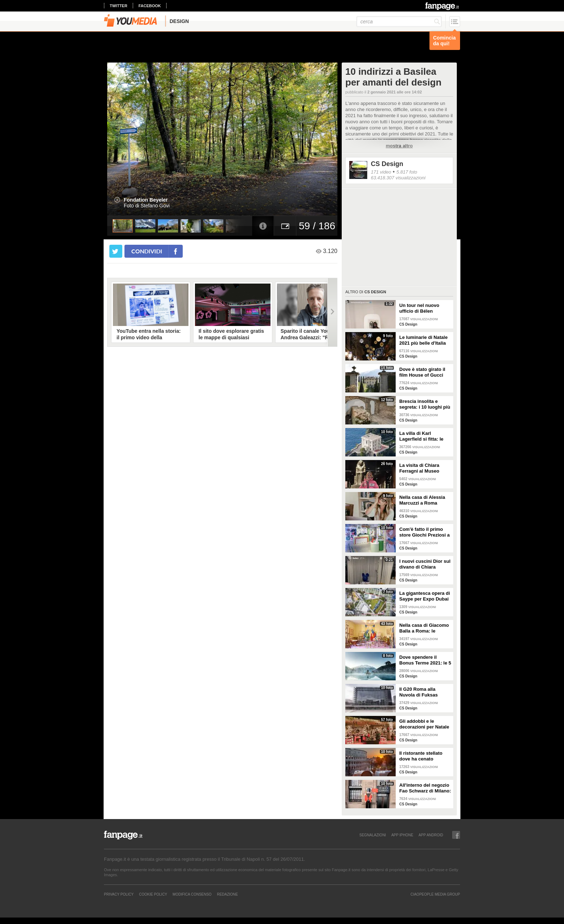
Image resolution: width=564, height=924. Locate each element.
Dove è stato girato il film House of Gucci (422, 372)
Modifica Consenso (192, 894)
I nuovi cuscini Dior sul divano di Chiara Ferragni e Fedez (425, 564)
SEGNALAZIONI (373, 835)
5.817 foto (407, 172)
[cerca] (399, 22)
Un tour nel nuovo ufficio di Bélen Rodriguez (419, 308)
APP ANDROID (431, 835)
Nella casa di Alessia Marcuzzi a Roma (422, 500)
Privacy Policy (119, 894)
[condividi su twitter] (116, 251)
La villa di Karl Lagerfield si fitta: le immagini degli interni (423, 436)
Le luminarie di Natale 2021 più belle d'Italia (423, 340)
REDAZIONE (227, 894)
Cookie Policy (153, 894)
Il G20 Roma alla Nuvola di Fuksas (419, 692)
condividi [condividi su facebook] (147, 251)
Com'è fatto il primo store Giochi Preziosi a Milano (424, 532)
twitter (119, 6)
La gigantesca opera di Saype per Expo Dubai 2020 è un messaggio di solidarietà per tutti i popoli (425, 596)
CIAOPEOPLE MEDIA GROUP (435, 894)
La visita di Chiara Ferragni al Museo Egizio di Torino (419, 468)
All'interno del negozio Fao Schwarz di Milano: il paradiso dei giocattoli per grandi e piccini (425, 788)
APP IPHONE (402, 835)
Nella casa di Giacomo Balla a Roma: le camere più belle (424, 628)
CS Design (387, 164)
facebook (150, 6)
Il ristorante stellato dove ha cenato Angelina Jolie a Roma (424, 756)
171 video (381, 172)
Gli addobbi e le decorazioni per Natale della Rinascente (424, 724)
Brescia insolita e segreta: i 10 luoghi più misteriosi (425, 404)
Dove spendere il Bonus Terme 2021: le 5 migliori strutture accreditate (425, 660)
